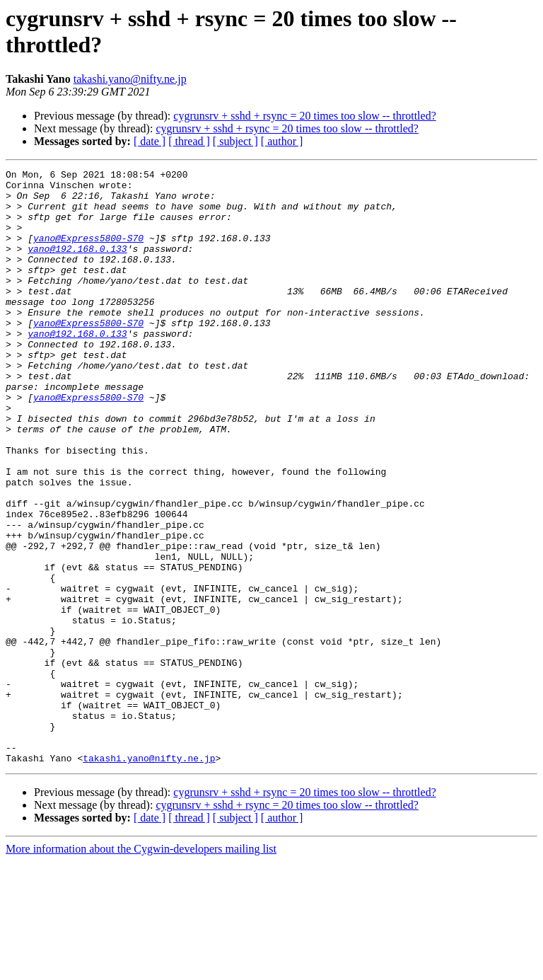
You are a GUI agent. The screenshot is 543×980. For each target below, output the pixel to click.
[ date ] (150, 141)
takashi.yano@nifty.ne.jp (130, 79)
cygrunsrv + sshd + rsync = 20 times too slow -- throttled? (304, 116)
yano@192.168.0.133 (77, 265)
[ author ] (282, 141)
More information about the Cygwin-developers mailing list (141, 968)
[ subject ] (235, 141)
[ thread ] (189, 141)
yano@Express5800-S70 (88, 253)
